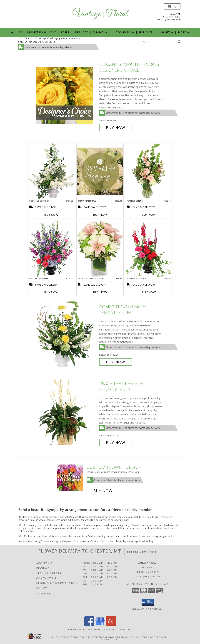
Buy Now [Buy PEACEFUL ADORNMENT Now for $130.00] (149, 292)
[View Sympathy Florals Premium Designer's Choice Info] (100, 171)
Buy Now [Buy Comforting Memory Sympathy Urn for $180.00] (116, 362)
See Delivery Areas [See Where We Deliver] (142, 552)
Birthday (81, 32)
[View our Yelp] (111, 626)
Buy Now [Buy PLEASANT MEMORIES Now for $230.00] (51, 292)
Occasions (125, 32)
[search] (179, 42)
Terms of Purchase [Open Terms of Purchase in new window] (154, 637)
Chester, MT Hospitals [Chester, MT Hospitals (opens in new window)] (118, 629)
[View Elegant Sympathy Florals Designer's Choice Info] (67, 96)
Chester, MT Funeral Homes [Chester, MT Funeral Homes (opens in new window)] (85, 629)
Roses (65, 32)
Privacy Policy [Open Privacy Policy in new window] (129, 637)
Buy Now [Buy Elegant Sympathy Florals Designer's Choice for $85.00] (116, 128)
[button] (172, 6)
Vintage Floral (100, 14)
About (167, 32)
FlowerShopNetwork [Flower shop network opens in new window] (102, 637)
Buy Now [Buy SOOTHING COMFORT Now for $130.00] (51, 215)
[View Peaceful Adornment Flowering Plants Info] (149, 249)
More (184, 32)
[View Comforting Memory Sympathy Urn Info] (67, 334)
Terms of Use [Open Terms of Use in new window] (110, 639)
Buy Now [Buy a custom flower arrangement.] (103, 491)
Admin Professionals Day (37, 32)
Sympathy (102, 32)
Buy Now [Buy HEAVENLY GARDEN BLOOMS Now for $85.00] (100, 292)
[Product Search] (160, 42)
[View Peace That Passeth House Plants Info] (67, 413)
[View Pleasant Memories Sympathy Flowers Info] (51, 249)
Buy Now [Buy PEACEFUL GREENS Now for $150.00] (149, 215)
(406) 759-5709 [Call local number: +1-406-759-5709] (173, 20)
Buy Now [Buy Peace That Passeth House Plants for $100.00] (116, 443)
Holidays (147, 32)
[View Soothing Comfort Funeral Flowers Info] (51, 171)
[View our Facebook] (89, 626)
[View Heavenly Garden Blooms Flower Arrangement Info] (100, 249)
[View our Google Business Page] (100, 626)
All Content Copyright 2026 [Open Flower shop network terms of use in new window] (69, 637)
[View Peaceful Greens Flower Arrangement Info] (149, 171)
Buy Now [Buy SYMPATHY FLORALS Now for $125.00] (100, 215)
